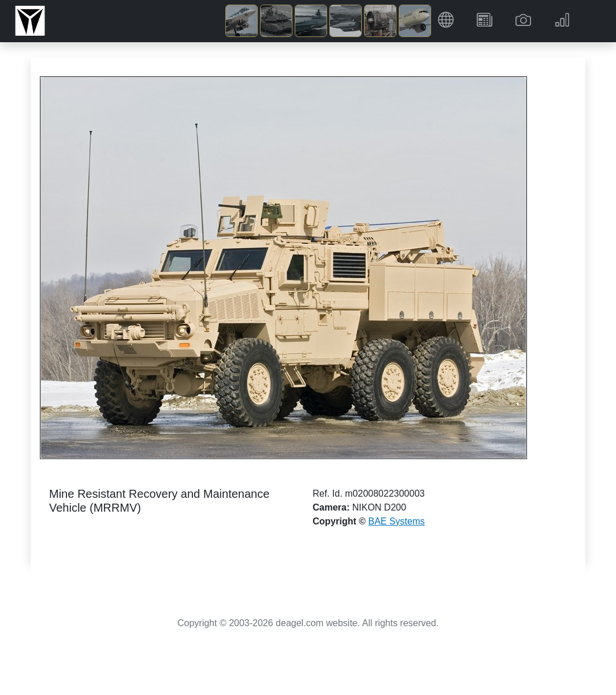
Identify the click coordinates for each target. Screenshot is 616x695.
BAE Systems (396, 521)
